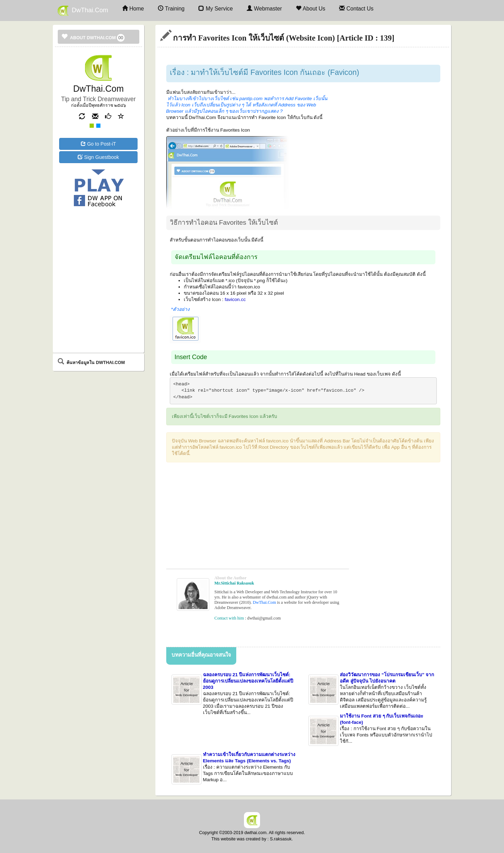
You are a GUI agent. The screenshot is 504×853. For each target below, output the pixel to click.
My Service (216, 9)
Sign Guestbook (98, 157)
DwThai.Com (83, 11)
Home (133, 9)
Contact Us (356, 9)
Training (171, 9)
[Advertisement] (98, 237)
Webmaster (264, 9)
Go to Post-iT (98, 144)
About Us (310, 9)
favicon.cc (235, 299)
